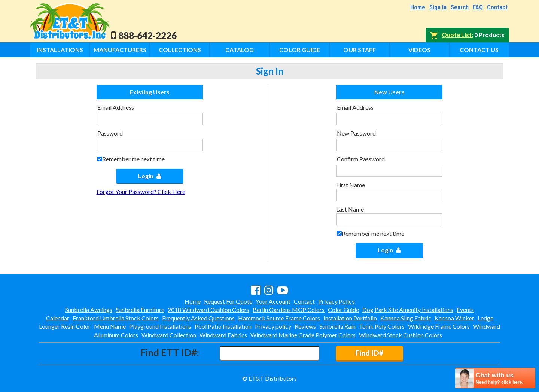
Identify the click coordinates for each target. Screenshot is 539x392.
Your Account (273, 301)
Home (418, 7)
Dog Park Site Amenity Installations (408, 309)
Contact (497, 7)
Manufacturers (120, 50)
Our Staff (360, 50)
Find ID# (369, 353)
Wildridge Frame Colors (439, 326)
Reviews (305, 326)
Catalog (240, 50)
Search (460, 7)
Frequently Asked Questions (198, 318)
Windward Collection (169, 335)
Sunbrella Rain (337, 326)
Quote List (457, 35)
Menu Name (110, 326)
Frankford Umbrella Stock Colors (116, 318)
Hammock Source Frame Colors (279, 318)
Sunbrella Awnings (89, 309)
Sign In (438, 7)
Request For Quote (228, 301)
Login (150, 176)
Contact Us (479, 50)
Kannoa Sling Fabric (406, 318)
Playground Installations (160, 326)
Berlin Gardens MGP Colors (289, 309)
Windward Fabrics (223, 335)
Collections (180, 50)
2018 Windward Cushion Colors (208, 309)
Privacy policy (273, 326)
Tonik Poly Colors (382, 326)
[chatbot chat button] (495, 378)
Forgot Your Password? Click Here (141, 192)
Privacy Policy (337, 301)
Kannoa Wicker (454, 318)
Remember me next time (133, 159)
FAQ (478, 7)
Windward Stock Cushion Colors (401, 335)
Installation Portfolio (350, 318)
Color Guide (300, 50)
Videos (419, 50)
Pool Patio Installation (223, 326)
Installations (60, 50)
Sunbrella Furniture (140, 309)
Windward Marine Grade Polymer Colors (303, 335)
